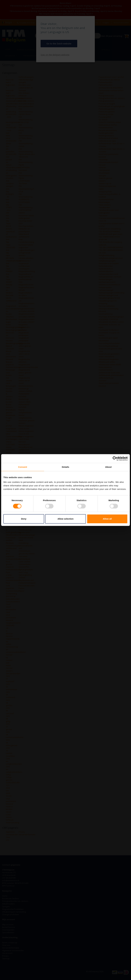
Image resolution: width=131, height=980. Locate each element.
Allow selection (65, 519)
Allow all (107, 519)
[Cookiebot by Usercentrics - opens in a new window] (115, 459)
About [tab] (108, 467)
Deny (24, 519)
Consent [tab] (23, 467)
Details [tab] (65, 467)
